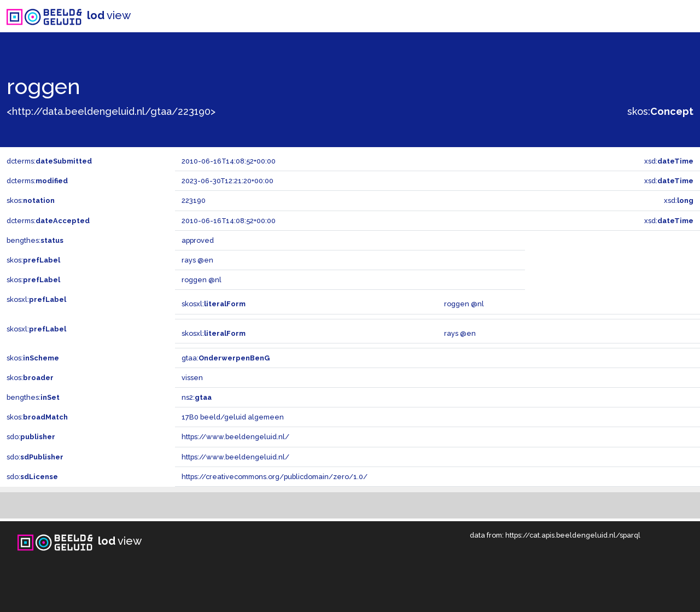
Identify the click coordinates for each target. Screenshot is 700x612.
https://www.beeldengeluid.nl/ (235, 437)
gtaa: (226, 358)
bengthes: (35, 240)
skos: (660, 111)
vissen (192, 378)
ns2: (197, 397)
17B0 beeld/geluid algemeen (233, 417)
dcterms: (49, 161)
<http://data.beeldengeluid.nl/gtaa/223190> (111, 111)
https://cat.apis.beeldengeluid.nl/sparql (573, 535)
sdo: (31, 437)
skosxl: (36, 299)
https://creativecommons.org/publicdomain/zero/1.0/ (275, 477)
